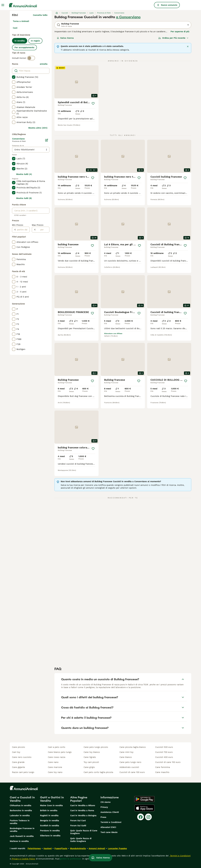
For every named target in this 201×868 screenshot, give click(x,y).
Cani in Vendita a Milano (83, 805)
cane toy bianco (92, 752)
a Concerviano (128, 17)
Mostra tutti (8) (24, 198)
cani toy (16, 752)
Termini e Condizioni (111, 822)
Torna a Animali (21, 21)
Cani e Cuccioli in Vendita (22, 799)
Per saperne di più (180, 32)
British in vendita (49, 810)
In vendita (20, 41)
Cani (15, 28)
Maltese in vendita (19, 841)
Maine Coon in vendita (51, 805)
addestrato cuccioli (129, 767)
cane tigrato (90, 757)
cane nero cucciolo (22, 757)
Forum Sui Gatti (78, 826)
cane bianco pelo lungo (60, 752)
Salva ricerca (65, 38)
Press (103, 817)
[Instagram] (148, 817)
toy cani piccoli (91, 762)
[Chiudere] (188, 46)
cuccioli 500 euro (164, 747)
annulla (44, 64)
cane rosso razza (57, 757)
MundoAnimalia (78, 848)
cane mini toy (126, 752)
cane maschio (162, 772)
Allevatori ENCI (108, 827)
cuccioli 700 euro (164, 752)
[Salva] (93, 103)
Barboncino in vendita (21, 810)
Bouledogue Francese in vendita (22, 830)
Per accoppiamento (24, 47)
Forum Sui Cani (78, 821)
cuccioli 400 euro (164, 757)
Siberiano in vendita (50, 836)
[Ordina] (174, 38)
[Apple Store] (144, 808)
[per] (43, 230)
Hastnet (48, 848)
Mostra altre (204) (38, 128)
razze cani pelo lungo (23, 772)
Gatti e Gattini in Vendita (52, 799)
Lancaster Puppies (117, 848)
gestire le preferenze (70, 859)
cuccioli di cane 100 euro (132, 772)
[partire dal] (23, 230)
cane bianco (126, 757)
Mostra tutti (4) (24, 174)
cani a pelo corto (57, 747)
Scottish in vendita (50, 826)
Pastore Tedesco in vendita (20, 822)
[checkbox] (14, 77)
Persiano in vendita (50, 831)
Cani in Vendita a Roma (82, 810)
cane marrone (55, 767)
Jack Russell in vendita (22, 836)
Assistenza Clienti (110, 812)
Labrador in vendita (20, 816)
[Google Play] (144, 799)
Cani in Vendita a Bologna (83, 816)
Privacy (104, 807)
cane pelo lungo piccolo (96, 747)
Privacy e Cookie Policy (23, 859)
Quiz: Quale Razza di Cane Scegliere (84, 832)
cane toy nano (55, 772)
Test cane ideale (109, 832)
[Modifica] (47, 140)
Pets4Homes (34, 848)
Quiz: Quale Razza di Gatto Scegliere (81, 840)
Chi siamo (106, 802)
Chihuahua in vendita (21, 805)
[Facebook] (141, 817)
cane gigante (18, 767)
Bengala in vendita (50, 821)
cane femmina (163, 767)
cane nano (53, 762)
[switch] (31, 58)
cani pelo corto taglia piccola (98, 772)
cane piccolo (18, 747)
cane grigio (89, 767)
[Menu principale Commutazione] (3, 5)
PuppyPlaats (61, 848)
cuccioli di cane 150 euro (168, 762)
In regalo (35, 41)
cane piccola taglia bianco (133, 747)
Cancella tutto (40, 15)
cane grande (18, 762)
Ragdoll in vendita (49, 816)
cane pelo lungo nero (130, 762)
